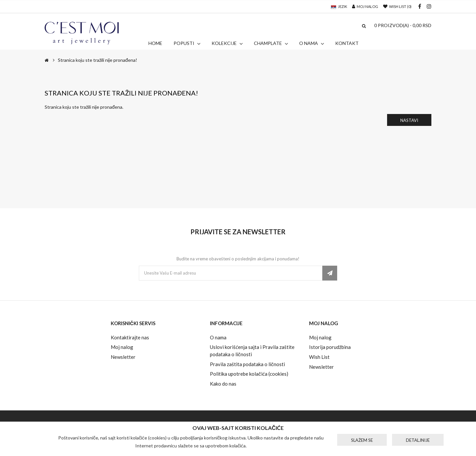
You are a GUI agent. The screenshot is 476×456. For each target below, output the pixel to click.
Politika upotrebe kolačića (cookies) (249, 374)
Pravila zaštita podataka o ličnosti (247, 364)
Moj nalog (122, 347)
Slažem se (362, 440)
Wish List (319, 357)
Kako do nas (223, 384)
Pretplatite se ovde (330, 273)
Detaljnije (418, 440)
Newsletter (123, 357)
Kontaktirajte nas (130, 337)
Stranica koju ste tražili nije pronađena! (98, 60)
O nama (218, 337)
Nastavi (409, 120)
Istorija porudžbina (330, 347)
